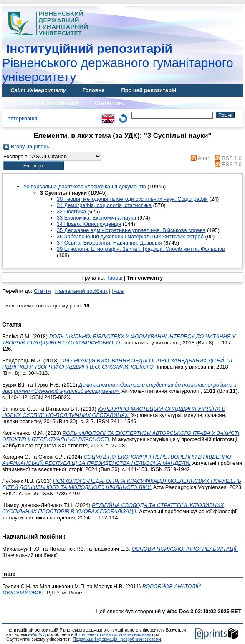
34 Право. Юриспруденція (89, 224)
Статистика (110, 103)
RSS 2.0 (232, 164)
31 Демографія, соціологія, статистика (104, 205)
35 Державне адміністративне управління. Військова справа (131, 230)
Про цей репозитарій (149, 90)
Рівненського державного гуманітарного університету (118, 63)
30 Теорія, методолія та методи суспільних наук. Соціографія (132, 199)
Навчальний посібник (81, 291)
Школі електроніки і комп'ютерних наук (113, 635)
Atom (204, 158)
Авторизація (22, 119)
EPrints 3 (37, 635)
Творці (114, 278)
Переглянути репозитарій (44, 103)
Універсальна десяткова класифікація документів (85, 186)
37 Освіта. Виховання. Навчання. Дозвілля (109, 243)
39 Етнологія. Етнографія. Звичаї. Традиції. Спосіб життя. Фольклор (141, 249)
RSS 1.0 (232, 158)
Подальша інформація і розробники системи (117, 639)
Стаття (42, 291)
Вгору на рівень (30, 146)
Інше (118, 291)
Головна (94, 90)
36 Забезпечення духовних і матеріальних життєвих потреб (130, 236)
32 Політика (71, 211)
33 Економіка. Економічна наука (96, 218)
